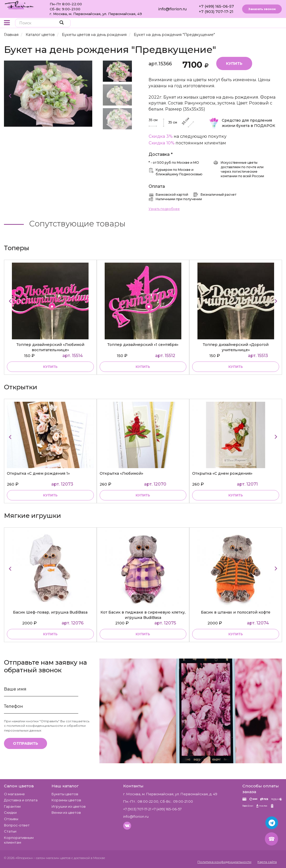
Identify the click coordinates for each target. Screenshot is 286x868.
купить (50, 367)
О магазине (14, 794)
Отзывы (11, 819)
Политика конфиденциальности (224, 862)
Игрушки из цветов (69, 806)
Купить (234, 63)
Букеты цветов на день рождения (94, 35)
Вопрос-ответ (17, 825)
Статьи (10, 831)
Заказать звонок (262, 9)
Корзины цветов (66, 800)
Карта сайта (267, 862)
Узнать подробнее (164, 209)
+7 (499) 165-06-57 (216, 6)
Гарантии (12, 806)
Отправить (26, 743)
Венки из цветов (66, 812)
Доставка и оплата (21, 800)
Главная (11, 35)
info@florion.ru (172, 9)
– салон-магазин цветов (52, 858)
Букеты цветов (65, 794)
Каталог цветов (40, 35)
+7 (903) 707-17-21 (216, 12)
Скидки (10, 812)
